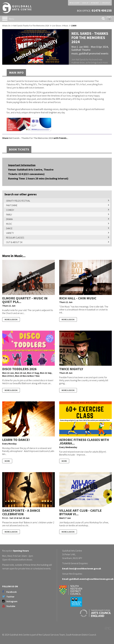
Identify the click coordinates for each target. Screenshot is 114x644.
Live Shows (57, 26)
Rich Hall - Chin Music (78, 298)
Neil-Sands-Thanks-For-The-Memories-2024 (31, 26)
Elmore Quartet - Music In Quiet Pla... (25, 300)
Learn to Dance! (16, 440)
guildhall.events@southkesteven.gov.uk (91, 579)
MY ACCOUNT (75, 3)
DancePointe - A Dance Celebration (21, 512)
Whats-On (6, 26)
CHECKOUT (106, 3)
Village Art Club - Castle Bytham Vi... (80, 512)
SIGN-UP (85, 3)
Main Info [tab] (16, 72)
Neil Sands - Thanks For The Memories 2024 (31, 138)
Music (66, 26)
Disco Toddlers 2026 (19, 369)
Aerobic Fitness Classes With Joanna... (84, 441)
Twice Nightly (71, 369)
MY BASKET (95, 3)
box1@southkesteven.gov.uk (85, 568)
